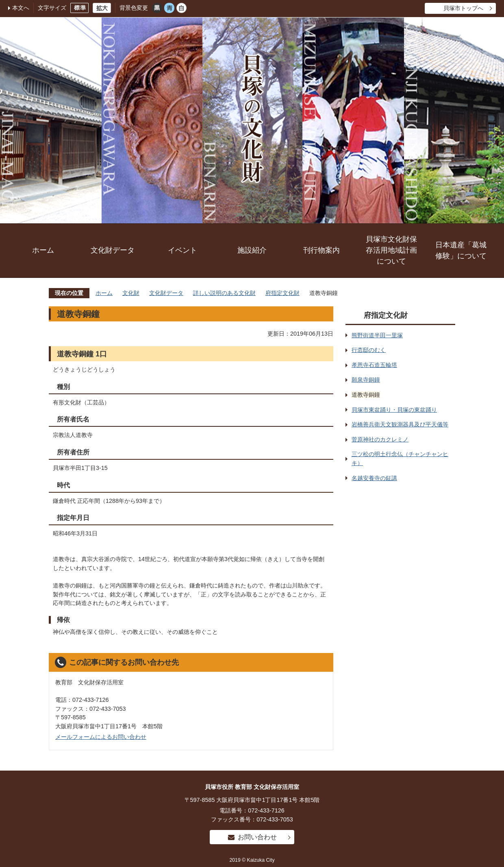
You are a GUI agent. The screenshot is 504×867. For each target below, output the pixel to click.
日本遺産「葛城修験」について (461, 250)
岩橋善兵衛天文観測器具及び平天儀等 (400, 424)
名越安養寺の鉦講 (374, 478)
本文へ (21, 8)
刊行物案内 (322, 250)
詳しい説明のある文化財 (224, 293)
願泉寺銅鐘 (366, 380)
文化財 (131, 293)
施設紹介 (252, 250)
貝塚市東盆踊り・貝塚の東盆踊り (394, 410)
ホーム (43, 250)
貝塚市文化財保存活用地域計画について (391, 250)
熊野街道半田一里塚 (377, 335)
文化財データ (113, 250)
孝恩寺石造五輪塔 (374, 365)
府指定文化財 (282, 293)
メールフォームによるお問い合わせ (101, 737)
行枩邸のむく (369, 350)
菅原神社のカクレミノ (380, 439)
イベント (182, 250)
